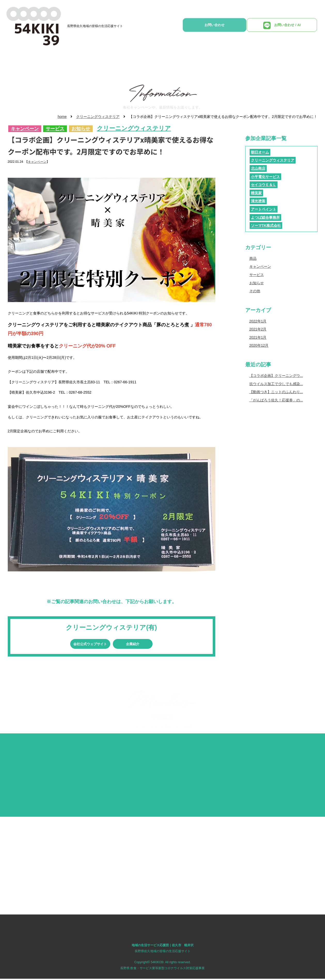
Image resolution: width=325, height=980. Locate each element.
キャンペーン (25, 129)
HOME (55, 61)
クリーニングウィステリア (98, 117)
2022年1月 (258, 321)
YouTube (233, 61)
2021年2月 (258, 329)
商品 (253, 258)
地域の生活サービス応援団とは (98, 61)
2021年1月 (258, 337)
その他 (255, 291)
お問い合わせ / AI (288, 28)
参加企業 (259, 61)
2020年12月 (259, 345)
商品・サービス (149, 61)
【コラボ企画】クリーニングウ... (276, 376)
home (62, 117)
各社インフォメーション (194, 61)
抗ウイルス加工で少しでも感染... (276, 384)
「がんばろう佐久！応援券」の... (276, 400)
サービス (55, 129)
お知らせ (81, 129)
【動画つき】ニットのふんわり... (276, 392)
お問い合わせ (236, 27)
